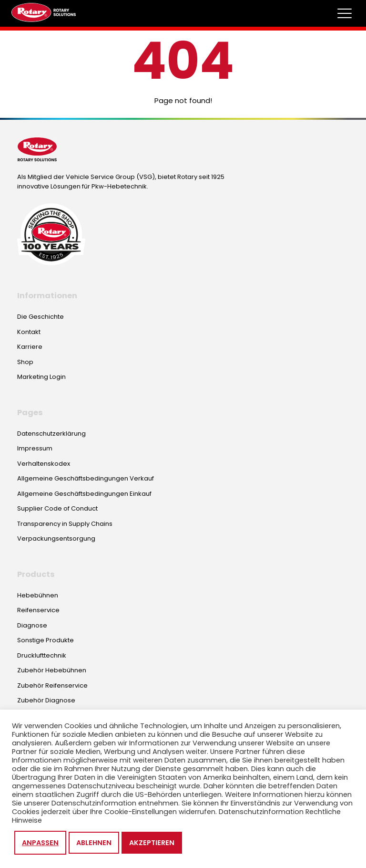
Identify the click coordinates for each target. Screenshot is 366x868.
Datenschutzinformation (261, 812)
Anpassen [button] (40, 843)
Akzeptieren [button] (152, 843)
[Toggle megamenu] (345, 13)
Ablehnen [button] (94, 843)
